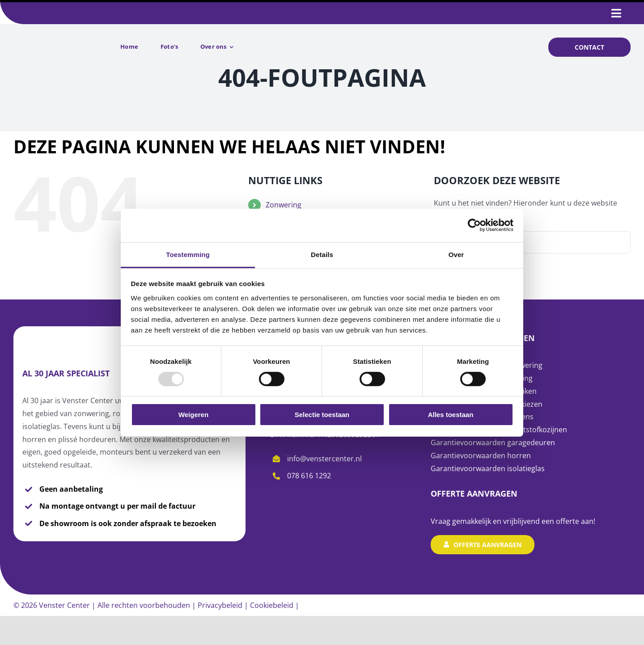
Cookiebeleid (272, 605)
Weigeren (193, 415)
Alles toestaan (451, 415)
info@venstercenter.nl (324, 459)
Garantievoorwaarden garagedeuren (493, 443)
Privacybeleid (220, 605)
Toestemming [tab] (188, 254)
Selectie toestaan (322, 415)
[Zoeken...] (532, 242)
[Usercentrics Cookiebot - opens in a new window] (474, 225)
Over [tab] (456, 254)
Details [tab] (322, 254)
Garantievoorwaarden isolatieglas (489, 468)
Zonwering (284, 205)
